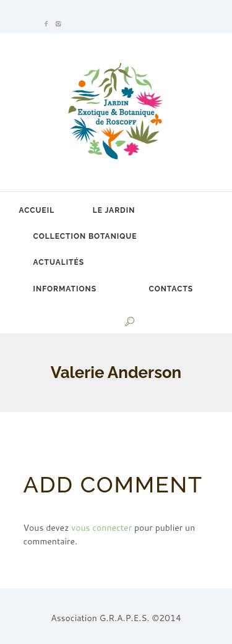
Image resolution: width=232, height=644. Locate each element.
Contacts (171, 289)
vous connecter (101, 528)
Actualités (59, 262)
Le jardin (114, 210)
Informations (65, 289)
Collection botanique (85, 236)
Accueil (37, 210)
